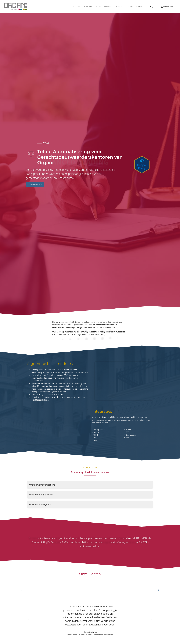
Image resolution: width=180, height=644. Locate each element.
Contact (140, 7)
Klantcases (109, 7)
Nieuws (119, 7)
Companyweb (100, 429)
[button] (151, 7)
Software (77, 7)
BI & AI (98, 7)
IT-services (88, 7)
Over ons (129, 7)
